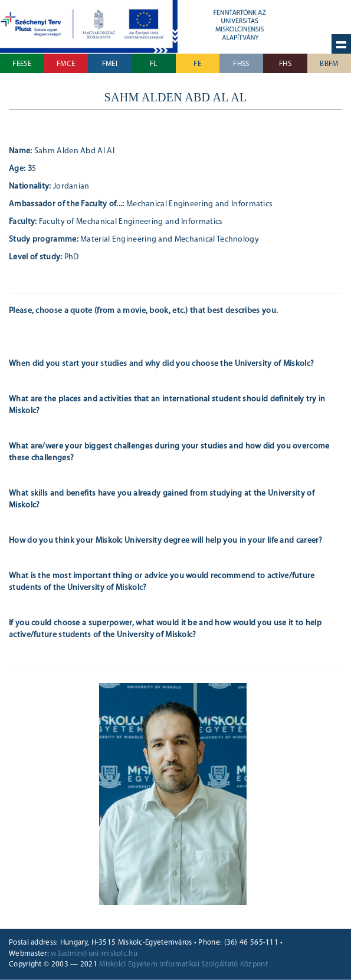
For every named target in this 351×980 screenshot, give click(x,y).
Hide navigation (341, 44)
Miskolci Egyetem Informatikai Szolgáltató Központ (183, 964)
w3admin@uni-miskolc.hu (94, 954)
